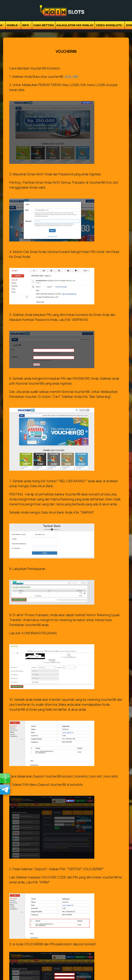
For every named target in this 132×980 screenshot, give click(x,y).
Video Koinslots (109, 25)
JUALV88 (71, 77)
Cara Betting (44, 25)
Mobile (12, 25)
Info (26, 25)
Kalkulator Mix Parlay (75, 25)
